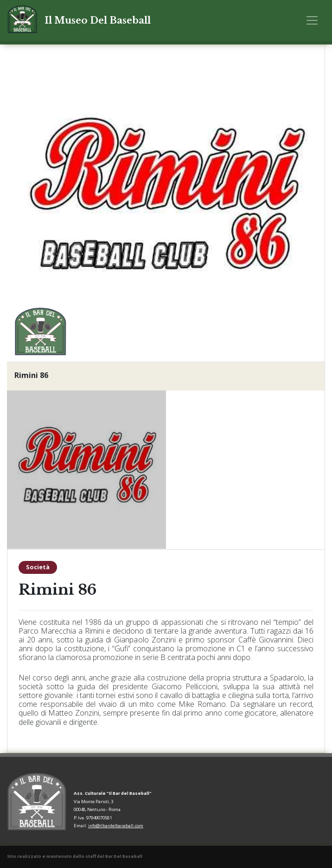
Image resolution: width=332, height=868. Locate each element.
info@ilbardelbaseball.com (116, 826)
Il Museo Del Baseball (98, 20)
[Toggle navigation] (312, 20)
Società (38, 567)
